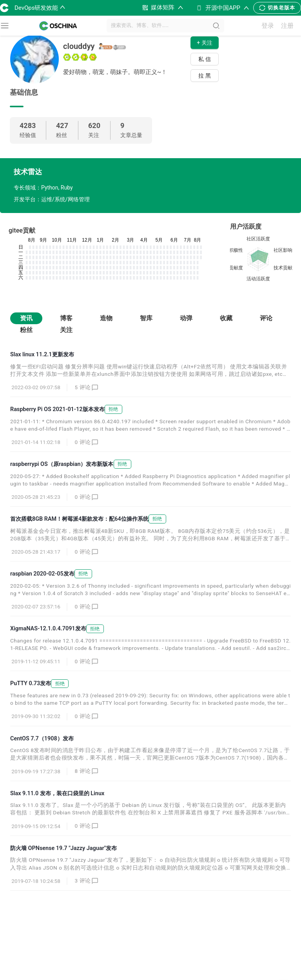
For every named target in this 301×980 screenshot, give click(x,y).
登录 (268, 26)
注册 (287, 26)
